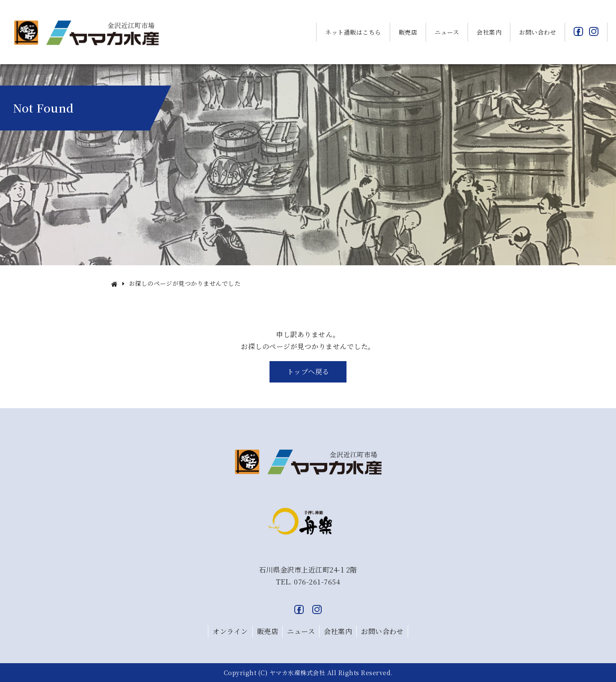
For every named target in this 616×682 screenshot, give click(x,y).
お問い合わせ (538, 32)
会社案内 (489, 32)
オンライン (230, 631)
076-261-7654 (317, 582)
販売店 (408, 32)
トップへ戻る (308, 372)
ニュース (447, 32)
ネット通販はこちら (353, 32)
